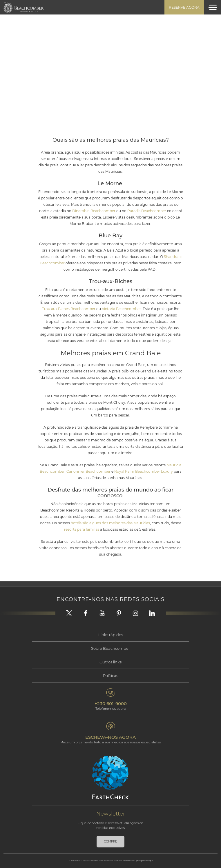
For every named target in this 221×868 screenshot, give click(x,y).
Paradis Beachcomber (146, 211)
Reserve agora (184, 7)
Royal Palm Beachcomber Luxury (144, 471)
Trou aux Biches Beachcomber (69, 309)
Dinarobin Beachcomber (94, 211)
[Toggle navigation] (213, 7)
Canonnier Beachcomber (89, 471)
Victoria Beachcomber (121, 309)
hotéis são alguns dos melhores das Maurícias (110, 523)
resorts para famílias (82, 529)
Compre (110, 841)
